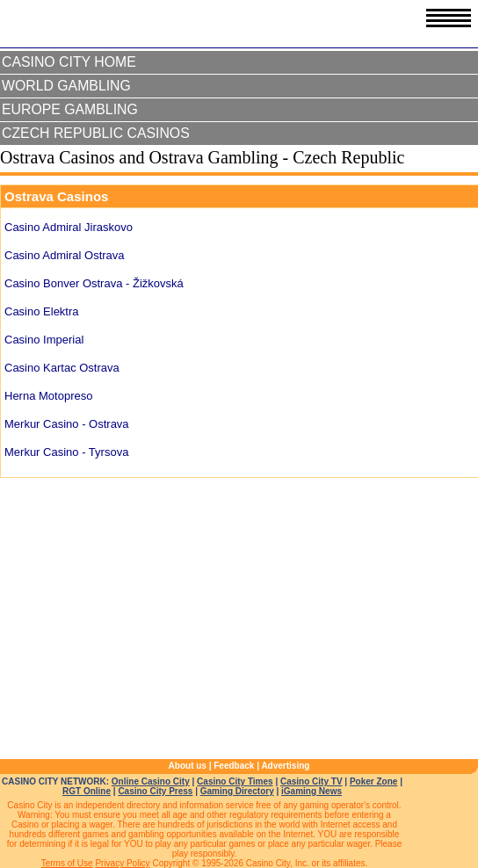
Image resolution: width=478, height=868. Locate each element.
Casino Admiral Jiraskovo (69, 227)
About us (188, 766)
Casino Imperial (44, 340)
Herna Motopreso (48, 396)
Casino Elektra (42, 311)
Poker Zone (373, 781)
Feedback (234, 766)
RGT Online (87, 791)
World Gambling (66, 86)
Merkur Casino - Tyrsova (66, 452)
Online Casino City (151, 781)
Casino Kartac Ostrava (62, 368)
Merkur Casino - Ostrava (67, 424)
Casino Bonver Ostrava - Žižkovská (94, 283)
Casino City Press (155, 791)
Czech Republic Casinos (96, 133)
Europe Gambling (70, 109)
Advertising (285, 766)
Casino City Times (235, 781)
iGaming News (311, 791)
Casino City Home (69, 62)
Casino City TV (311, 781)
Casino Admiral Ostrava (65, 255)
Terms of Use (67, 863)
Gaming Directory (237, 791)
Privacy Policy (122, 863)
